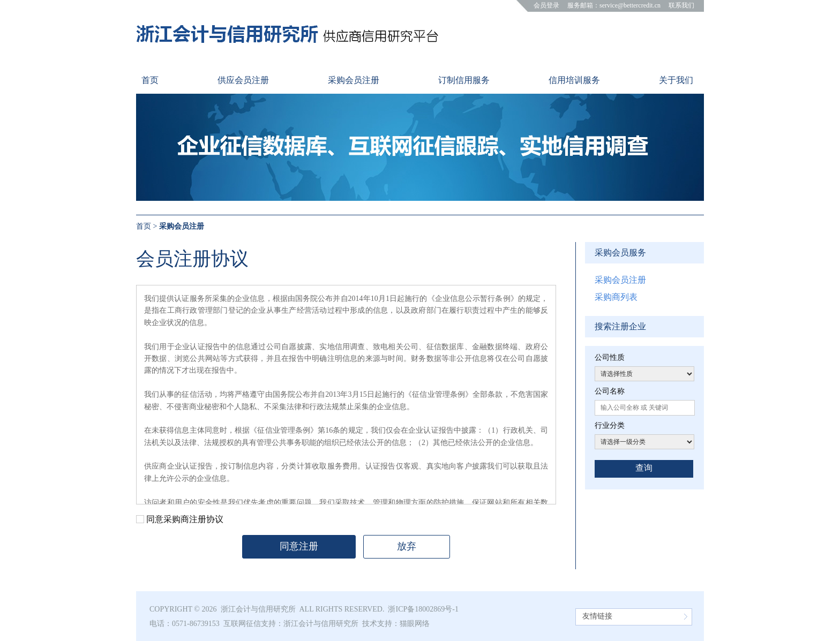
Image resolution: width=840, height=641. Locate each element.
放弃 (407, 546)
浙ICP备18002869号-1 (423, 609)
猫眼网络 (415, 624)
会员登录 (546, 5)
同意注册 (299, 546)
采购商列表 (616, 297)
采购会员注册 (620, 280)
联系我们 (681, 5)
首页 (144, 226)
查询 (644, 468)
